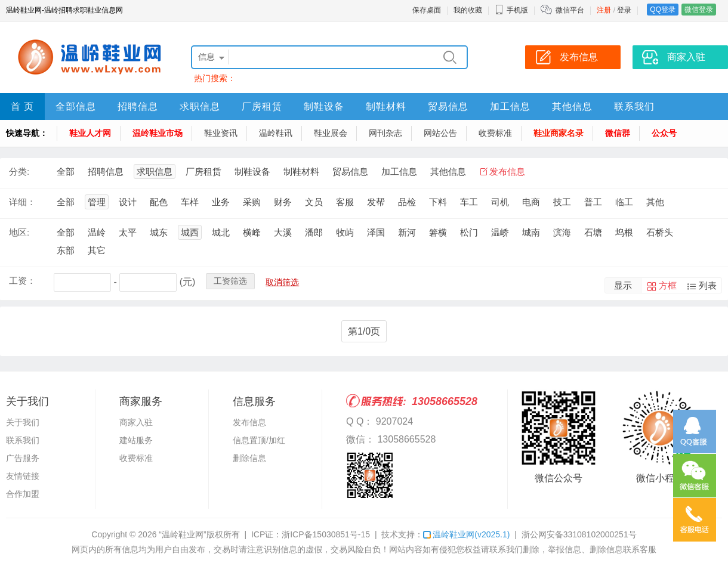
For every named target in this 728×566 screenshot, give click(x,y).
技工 (562, 202)
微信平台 (570, 10)
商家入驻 (136, 422)
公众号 (664, 133)
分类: (19, 171)
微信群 (618, 133)
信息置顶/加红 (259, 440)
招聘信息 (138, 106)
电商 (531, 202)
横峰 (252, 232)
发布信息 (507, 171)
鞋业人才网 (90, 133)
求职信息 (200, 106)
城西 (190, 232)
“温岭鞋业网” (182, 534)
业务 (221, 202)
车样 (190, 202)
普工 (593, 202)
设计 (128, 202)
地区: (19, 232)
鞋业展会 (331, 133)
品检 (407, 202)
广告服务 (23, 458)
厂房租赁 (262, 106)
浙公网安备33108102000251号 (579, 534)
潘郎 (314, 232)
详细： (22, 202)
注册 (604, 10)
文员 (314, 202)
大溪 (283, 232)
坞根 (624, 232)
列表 (708, 285)
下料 (438, 202)
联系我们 (634, 106)
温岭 (97, 232)
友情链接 (23, 476)
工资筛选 (230, 281)
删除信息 (249, 458)
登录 (624, 10)
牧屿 (345, 232)
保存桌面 (427, 10)
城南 (531, 232)
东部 (66, 250)
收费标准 (495, 133)
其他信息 (572, 106)
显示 (623, 285)
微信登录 (699, 10)
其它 (97, 250)
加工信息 (510, 106)
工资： (22, 281)
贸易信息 (448, 106)
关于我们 (23, 422)
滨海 (562, 232)
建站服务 (136, 440)
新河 (407, 232)
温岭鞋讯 (276, 133)
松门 (469, 232)
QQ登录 (663, 10)
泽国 (376, 232)
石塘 (593, 232)
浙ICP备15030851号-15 (326, 534)
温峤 (500, 232)
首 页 (22, 106)
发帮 (376, 202)
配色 (159, 202)
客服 (345, 202)
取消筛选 (282, 282)
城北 (221, 232)
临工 (624, 202)
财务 (283, 202)
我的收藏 (468, 10)
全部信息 (76, 106)
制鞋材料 (386, 106)
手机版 (511, 10)
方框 (668, 285)
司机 (500, 202)
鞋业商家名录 (559, 133)
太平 (128, 232)
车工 (469, 202)
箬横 (438, 232)
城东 (159, 232)
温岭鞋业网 (466, 534)
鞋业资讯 (221, 133)
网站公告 (440, 133)
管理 (97, 202)
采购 (252, 202)
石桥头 (660, 232)
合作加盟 (23, 494)
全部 (66, 171)
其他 (655, 202)
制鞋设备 (324, 106)
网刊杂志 (385, 133)
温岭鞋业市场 (158, 133)
